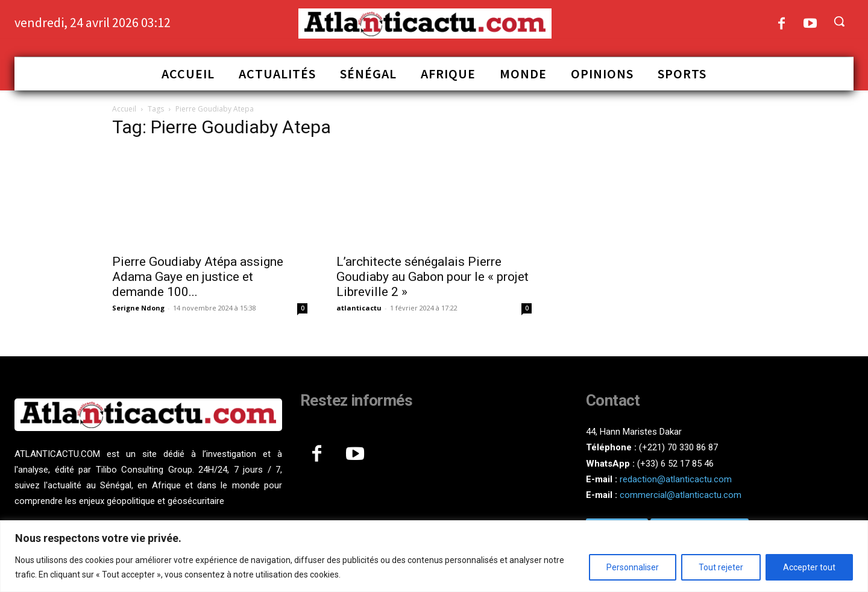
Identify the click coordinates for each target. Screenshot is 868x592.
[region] (434, 556)
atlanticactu (359, 308)
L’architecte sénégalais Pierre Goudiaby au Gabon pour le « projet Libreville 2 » (432, 277)
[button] (839, 21)
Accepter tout (809, 567)
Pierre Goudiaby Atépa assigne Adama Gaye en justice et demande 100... (198, 277)
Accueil (124, 109)
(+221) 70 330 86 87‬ (678, 447)
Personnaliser (633, 567)
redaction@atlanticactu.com (676, 479)
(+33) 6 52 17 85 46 (675, 464)
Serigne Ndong (138, 308)
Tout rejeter (721, 567)
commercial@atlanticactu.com (681, 495)
